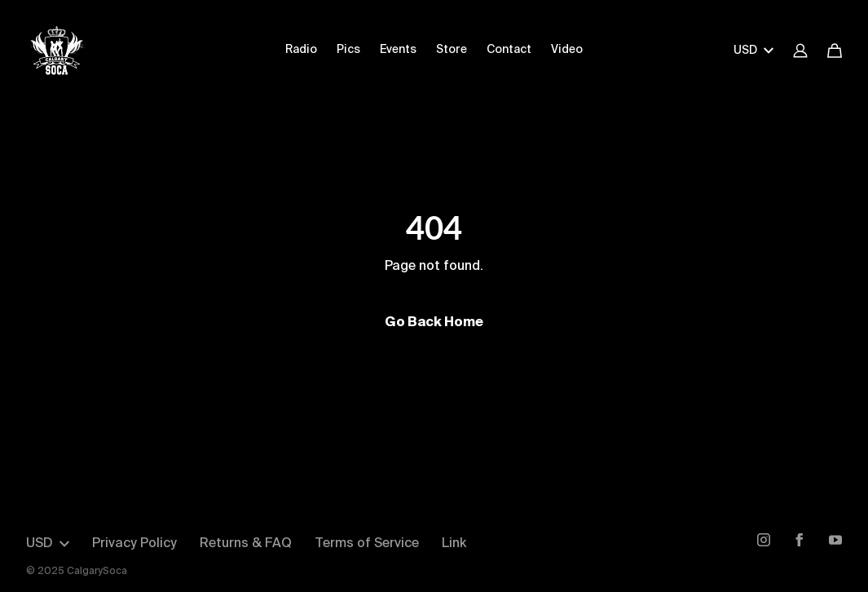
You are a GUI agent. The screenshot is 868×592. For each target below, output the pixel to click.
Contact (509, 50)
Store (452, 50)
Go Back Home (434, 323)
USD (753, 51)
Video (567, 50)
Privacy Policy (134, 544)
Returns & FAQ (246, 544)
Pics (348, 50)
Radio (301, 50)
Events (398, 50)
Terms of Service (367, 544)
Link (454, 544)
